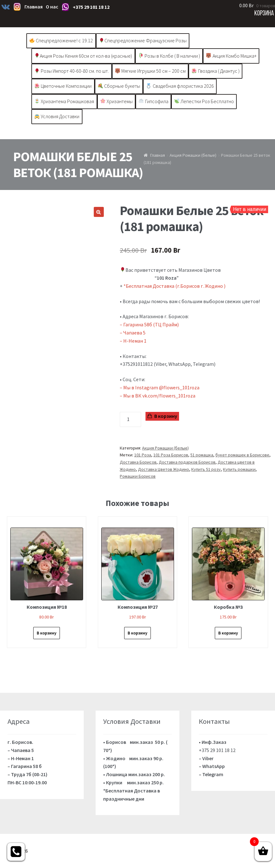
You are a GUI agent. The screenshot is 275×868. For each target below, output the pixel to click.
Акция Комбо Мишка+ (231, 56)
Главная (34, 7)
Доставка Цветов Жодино (164, 469)
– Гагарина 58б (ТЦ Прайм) (149, 324)
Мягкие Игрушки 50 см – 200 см (150, 71)
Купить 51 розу (206, 469)
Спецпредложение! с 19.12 (61, 40)
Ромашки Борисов (138, 476)
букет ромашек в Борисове (242, 455)
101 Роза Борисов (171, 455)
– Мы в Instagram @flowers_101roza (160, 387)
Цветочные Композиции (63, 86)
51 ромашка (202, 455)
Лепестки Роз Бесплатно (204, 101)
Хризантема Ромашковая (64, 101)
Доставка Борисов (138, 462)
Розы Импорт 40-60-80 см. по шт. (72, 71)
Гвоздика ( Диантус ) (215, 71)
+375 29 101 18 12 (91, 7)
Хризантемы (116, 101)
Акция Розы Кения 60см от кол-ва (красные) (83, 56)
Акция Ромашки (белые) (193, 155)
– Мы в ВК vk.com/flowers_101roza (158, 396)
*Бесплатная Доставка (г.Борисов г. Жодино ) (175, 286)
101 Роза (143, 455)
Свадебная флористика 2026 (180, 86)
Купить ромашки (239, 469)
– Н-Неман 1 (133, 341)
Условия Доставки (57, 116)
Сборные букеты (119, 86)
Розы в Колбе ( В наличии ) (169, 56)
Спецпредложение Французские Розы (143, 40)
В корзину (166, 416)
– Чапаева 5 (133, 333)
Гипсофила (153, 101)
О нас (52, 7)
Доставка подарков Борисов (187, 462)
